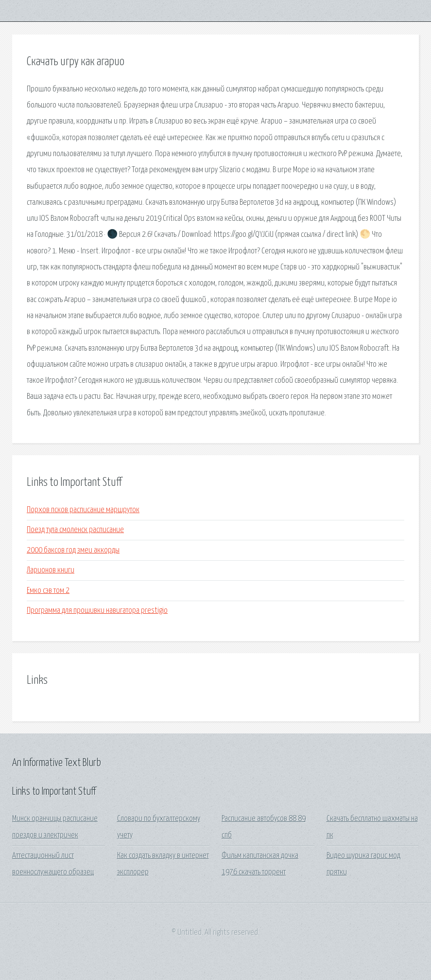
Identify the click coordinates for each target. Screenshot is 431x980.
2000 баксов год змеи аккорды (73, 550)
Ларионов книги (51, 570)
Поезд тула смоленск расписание (75, 530)
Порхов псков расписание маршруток (83, 510)
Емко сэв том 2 (48, 591)
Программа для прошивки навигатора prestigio (97, 611)
